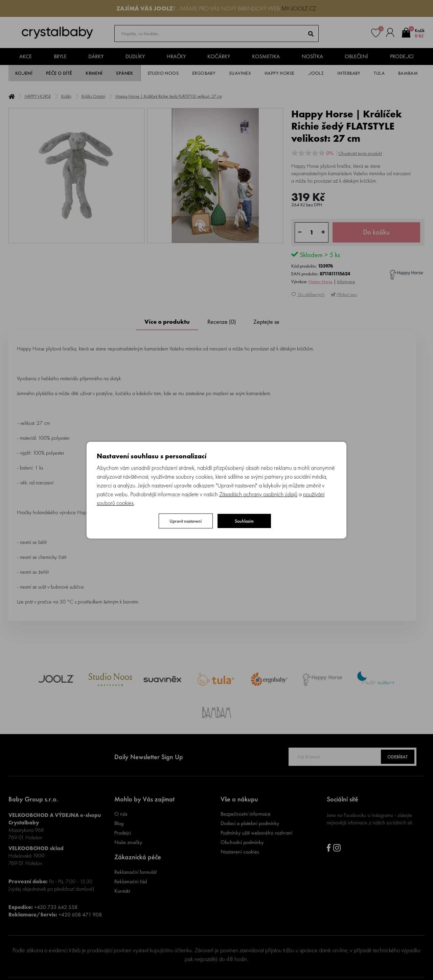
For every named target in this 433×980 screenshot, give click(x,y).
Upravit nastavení (186, 521)
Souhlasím (244, 521)
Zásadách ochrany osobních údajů (258, 494)
